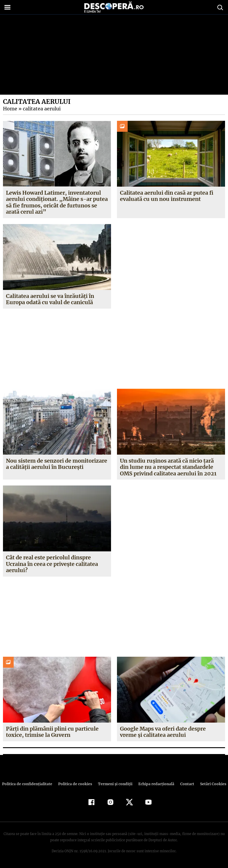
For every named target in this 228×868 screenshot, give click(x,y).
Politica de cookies (76, 784)
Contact (185, 784)
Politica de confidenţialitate (30, 784)
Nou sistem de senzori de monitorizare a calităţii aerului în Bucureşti (57, 464)
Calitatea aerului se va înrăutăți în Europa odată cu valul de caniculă (50, 299)
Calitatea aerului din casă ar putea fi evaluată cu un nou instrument (167, 196)
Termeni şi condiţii (114, 784)
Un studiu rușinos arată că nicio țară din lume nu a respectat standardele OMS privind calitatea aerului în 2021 (168, 467)
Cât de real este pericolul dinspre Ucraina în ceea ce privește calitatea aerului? (52, 564)
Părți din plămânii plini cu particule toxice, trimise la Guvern (52, 732)
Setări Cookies (210, 784)
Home (10, 109)
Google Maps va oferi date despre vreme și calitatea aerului (163, 732)
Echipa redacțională (154, 784)
